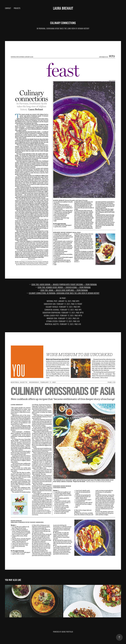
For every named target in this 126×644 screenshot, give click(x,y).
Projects (17, 8)
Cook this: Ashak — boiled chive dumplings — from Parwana (64, 290)
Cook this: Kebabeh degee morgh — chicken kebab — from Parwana (64, 287)
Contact (8, 8)
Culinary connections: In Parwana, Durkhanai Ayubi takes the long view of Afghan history (64, 293)
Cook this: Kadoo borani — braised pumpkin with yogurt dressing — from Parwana (64, 284)
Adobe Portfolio (67, 632)
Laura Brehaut (63, 8)
